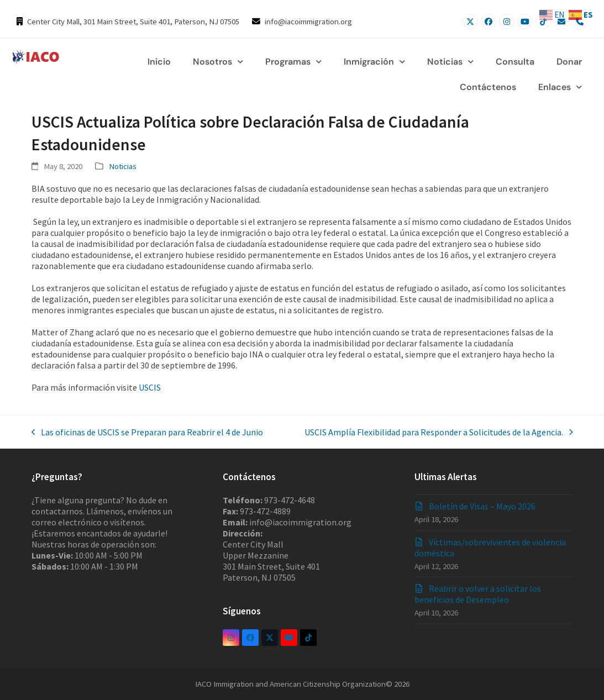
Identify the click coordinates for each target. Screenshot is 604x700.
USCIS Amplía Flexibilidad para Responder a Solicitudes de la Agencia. (439, 432)
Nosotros (218, 62)
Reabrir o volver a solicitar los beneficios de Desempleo (478, 594)
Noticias (450, 62)
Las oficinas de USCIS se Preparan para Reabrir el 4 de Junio (148, 432)
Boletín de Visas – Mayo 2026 (482, 506)
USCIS (150, 387)
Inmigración (374, 62)
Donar (569, 62)
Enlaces (560, 87)
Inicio (159, 62)
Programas (293, 62)
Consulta (515, 62)
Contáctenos (488, 87)
